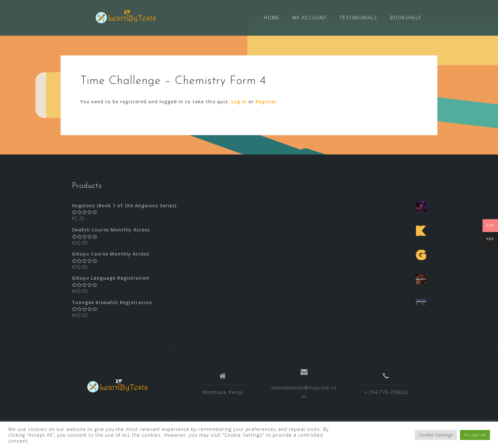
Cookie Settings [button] (436, 435)
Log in (239, 101)
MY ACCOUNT (310, 18)
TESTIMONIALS (359, 18)
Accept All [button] (475, 435)
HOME (272, 18)
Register (266, 101)
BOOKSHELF (406, 18)
